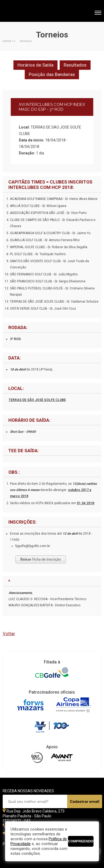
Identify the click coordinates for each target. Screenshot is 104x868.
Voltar (9, 634)
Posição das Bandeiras (52, 74)
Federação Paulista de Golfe (32, 12)
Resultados (75, 65)
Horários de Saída (35, 65)
